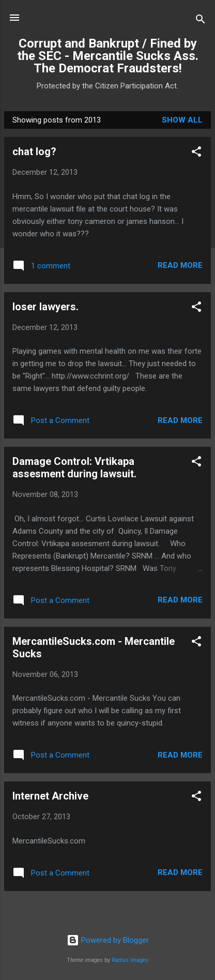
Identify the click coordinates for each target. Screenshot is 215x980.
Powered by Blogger (108, 940)
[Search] (201, 21)
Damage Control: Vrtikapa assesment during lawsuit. (74, 468)
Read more (180, 265)
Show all (182, 120)
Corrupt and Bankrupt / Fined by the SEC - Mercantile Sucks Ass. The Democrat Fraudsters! (108, 56)
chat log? (34, 152)
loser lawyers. (45, 307)
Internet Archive (50, 796)
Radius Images (130, 960)
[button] (196, 153)
